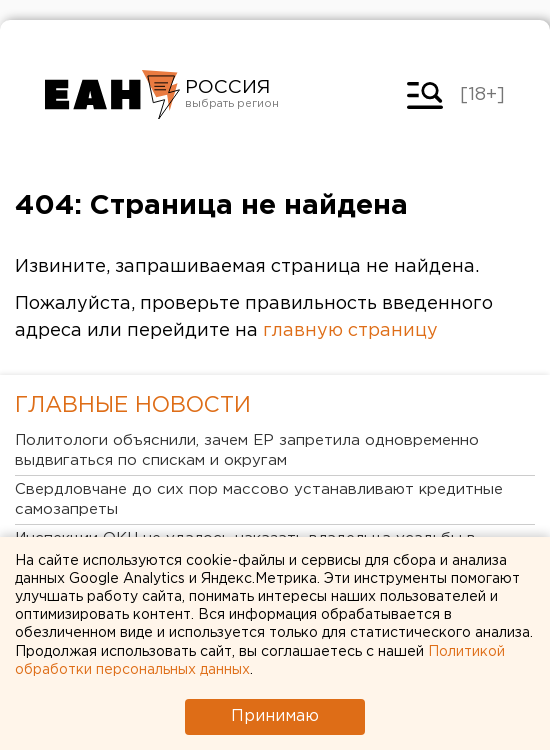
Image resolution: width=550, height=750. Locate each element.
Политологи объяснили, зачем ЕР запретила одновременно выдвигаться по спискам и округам (247, 450)
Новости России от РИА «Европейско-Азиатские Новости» (112, 95)
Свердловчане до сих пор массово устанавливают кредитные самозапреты (259, 499)
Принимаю (275, 716)
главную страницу (350, 331)
